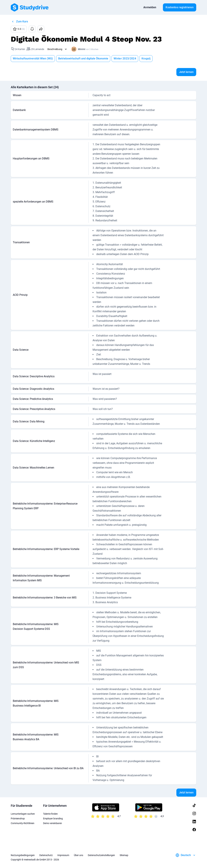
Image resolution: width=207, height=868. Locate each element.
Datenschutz (46, 855)
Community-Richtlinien (23, 823)
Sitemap (124, 855)
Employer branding (53, 819)
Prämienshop (18, 819)
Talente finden (50, 814)
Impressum (63, 855)
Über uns (79, 855)
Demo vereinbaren (53, 823)
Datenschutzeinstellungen (101, 855)
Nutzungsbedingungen (23, 855)
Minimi (82, 49)
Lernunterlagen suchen (23, 814)
